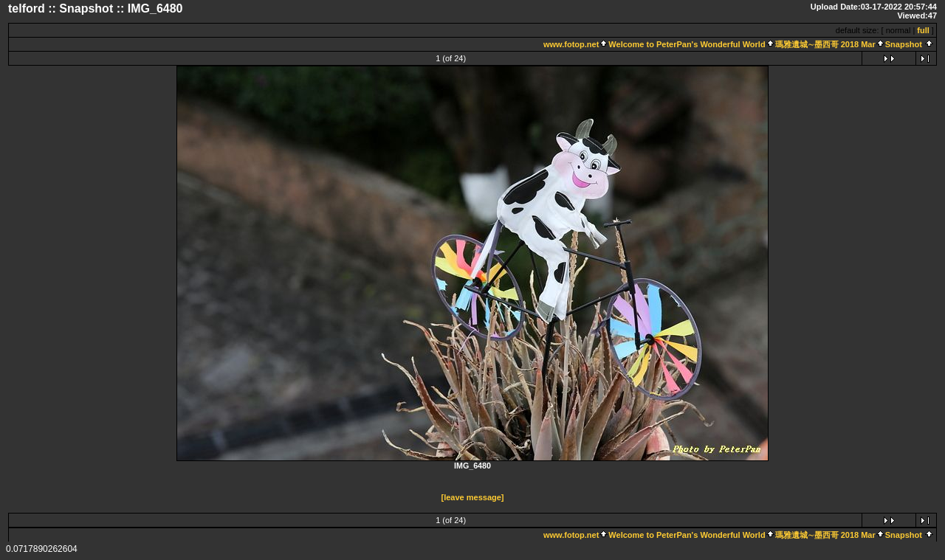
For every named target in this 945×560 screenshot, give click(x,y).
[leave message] (473, 497)
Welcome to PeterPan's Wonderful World (687, 44)
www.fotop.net (571, 44)
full (923, 30)
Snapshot (905, 44)
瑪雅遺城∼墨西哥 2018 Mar (825, 44)
